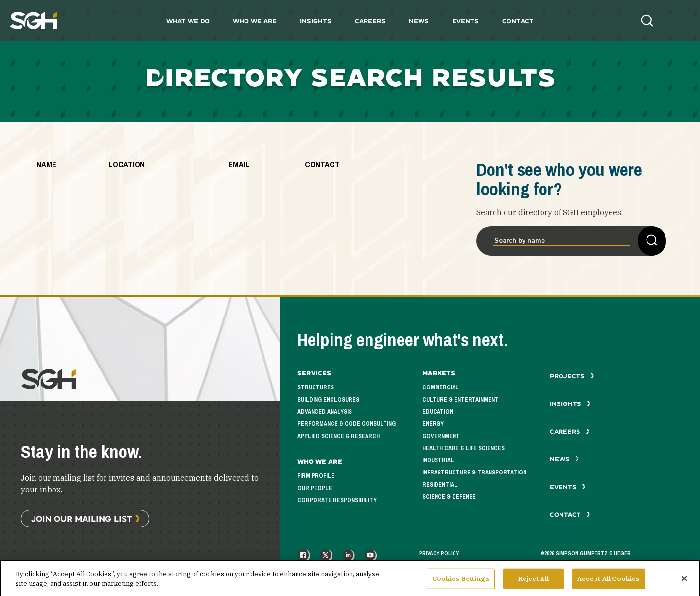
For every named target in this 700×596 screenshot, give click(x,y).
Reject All (534, 583)
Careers (370, 21)
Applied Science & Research (339, 436)
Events (465, 21)
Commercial (441, 387)
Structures (316, 387)
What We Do (188, 21)
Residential (440, 485)
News (419, 21)
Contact (518, 21)
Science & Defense (449, 497)
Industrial (438, 460)
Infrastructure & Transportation (474, 473)
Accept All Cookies (609, 583)
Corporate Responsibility (337, 500)
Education (438, 412)
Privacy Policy (439, 553)
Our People (315, 488)
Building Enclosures (328, 400)
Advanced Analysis (325, 412)
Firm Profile (316, 476)
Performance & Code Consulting (347, 424)
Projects (572, 376)
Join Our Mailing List (82, 518)
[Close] (684, 582)
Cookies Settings (461, 583)
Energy (433, 424)
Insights (316, 21)
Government (441, 436)
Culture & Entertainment (461, 400)
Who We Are (255, 21)
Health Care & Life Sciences (464, 448)
